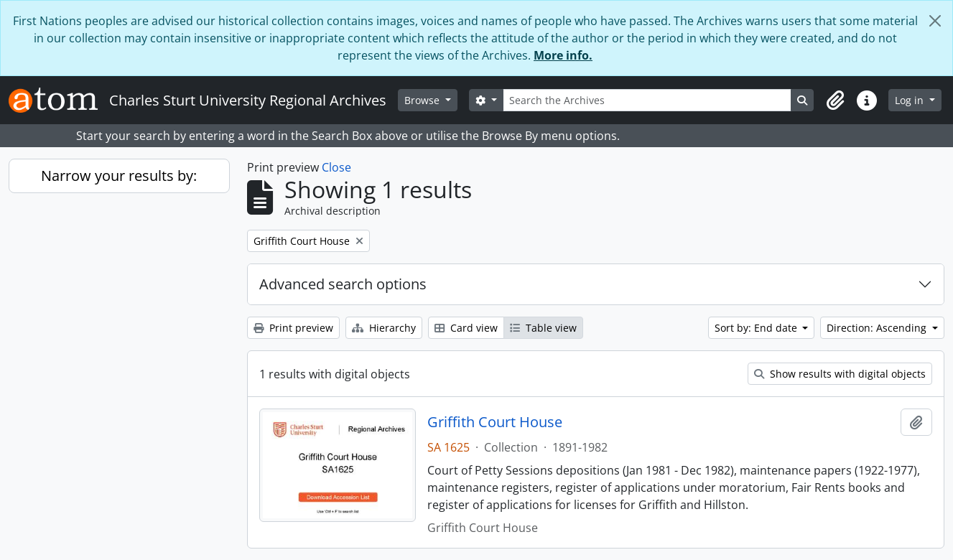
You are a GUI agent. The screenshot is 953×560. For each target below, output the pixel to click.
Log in (911, 100)
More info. (563, 55)
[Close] (935, 21)
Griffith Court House (495, 422)
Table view (543, 328)
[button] (835, 101)
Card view (466, 328)
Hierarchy (384, 328)
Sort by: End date (757, 328)
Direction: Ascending (878, 328)
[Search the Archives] (647, 100)
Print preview (293, 328)
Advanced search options (343, 284)
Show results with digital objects (840, 374)
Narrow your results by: (119, 176)
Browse (423, 100)
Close (336, 167)
